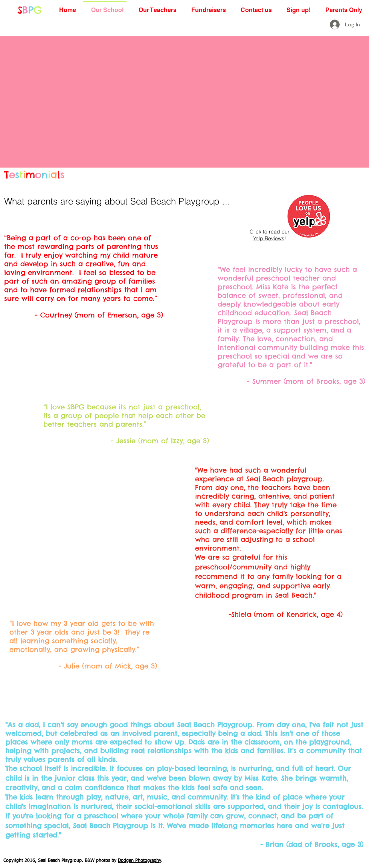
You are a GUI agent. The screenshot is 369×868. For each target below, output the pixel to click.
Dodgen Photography (139, 861)
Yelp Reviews (269, 238)
